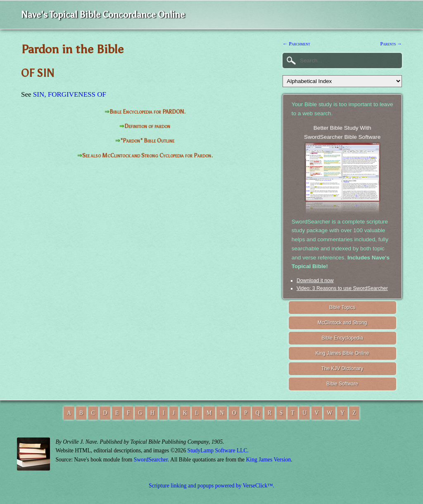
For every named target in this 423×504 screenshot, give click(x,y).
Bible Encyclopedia (342, 338)
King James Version (269, 460)
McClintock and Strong (342, 323)
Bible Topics (342, 307)
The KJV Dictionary (342, 368)
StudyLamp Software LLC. (218, 451)
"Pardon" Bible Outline (147, 141)
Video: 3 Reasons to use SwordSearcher (342, 288)
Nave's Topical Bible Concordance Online (103, 15)
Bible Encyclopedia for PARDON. (147, 112)
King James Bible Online (342, 353)
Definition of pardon (147, 126)
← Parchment (296, 44)
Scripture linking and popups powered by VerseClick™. (211, 486)
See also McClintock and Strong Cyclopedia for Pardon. (147, 156)
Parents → (391, 44)
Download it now (315, 281)
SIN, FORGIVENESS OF (70, 94)
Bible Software (342, 384)
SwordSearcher (151, 460)
